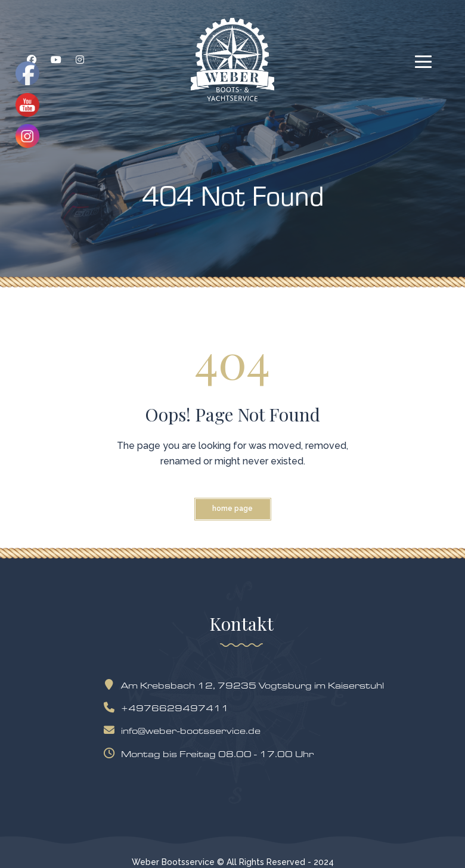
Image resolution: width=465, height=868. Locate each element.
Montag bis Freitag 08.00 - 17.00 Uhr (211, 754)
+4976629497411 (169, 708)
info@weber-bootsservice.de (185, 731)
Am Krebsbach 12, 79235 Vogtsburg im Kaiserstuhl (247, 685)
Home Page (232, 509)
